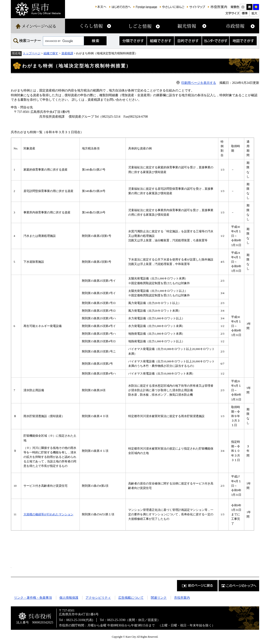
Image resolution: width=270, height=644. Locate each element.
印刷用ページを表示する (199, 83)
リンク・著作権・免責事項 (33, 598)
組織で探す (51, 53)
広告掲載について (131, 598)
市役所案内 (182, 598)
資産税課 (67, 53)
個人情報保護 (69, 598)
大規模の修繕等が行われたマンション (48, 514)
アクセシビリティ (98, 598)
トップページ (32, 53)
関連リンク (159, 598)
